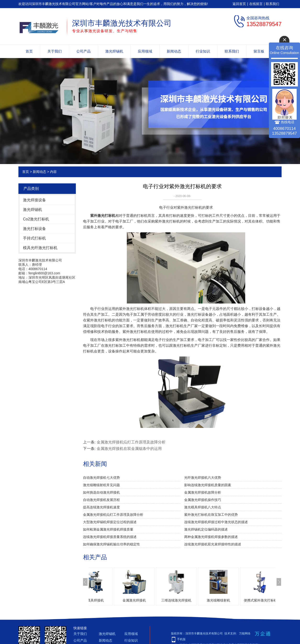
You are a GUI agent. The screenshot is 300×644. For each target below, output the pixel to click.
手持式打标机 (34, 238)
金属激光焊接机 (156, 600)
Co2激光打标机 (36, 219)
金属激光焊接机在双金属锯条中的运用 (129, 449)
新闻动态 (174, 51)
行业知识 (203, 51)
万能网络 (245, 633)
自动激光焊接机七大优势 (101, 478)
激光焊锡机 (114, 51)
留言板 (259, 51)
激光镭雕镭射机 (240, 600)
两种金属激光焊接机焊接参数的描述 (211, 537)
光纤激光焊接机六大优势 (203, 478)
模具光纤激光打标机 (40, 248)
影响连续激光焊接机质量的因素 (208, 485)
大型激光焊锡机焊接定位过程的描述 (110, 522)
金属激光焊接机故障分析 (203, 492)
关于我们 (55, 51)
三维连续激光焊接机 (198, 600)
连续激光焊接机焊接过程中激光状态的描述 (216, 522)
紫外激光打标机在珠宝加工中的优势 (211, 515)
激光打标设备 (34, 229)
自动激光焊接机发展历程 (101, 500)
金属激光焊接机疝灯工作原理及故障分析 (131, 442)
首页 (29, 51)
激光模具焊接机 (114, 600)
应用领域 (145, 51)
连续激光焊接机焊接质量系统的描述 (110, 537)
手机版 (181, 639)
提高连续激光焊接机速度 (101, 507)
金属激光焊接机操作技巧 (203, 500)
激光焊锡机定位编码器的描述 (206, 529)
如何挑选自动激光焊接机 (101, 492)
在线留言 (256, 4)
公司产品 (83, 51)
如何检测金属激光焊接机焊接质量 (108, 529)
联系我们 (272, 4)
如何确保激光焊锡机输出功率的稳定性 (111, 544)
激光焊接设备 (34, 200)
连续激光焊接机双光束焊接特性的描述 (213, 544)
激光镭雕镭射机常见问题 (101, 485)
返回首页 (239, 4)
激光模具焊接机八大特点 (203, 507)
